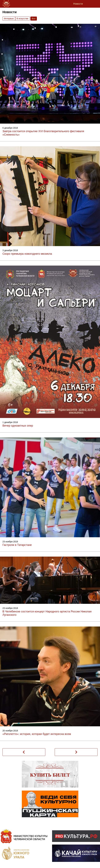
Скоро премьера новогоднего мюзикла (27, 254)
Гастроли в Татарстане (17, 545)
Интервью (9, 19)
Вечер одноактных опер (18, 426)
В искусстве (23, 19)
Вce (34, 19)
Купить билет (50, 775)
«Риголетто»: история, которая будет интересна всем (37, 734)
